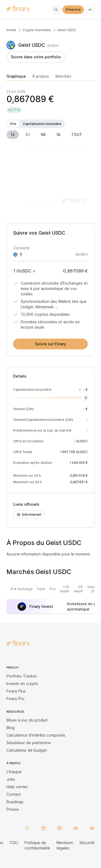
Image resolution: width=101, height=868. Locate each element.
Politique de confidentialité (37, 845)
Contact (14, 794)
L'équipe (14, 772)
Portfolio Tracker (22, 676)
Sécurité (87, 843)
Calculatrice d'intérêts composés (36, 735)
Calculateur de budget (27, 750)
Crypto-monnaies (37, 30)
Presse (13, 809)
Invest (11, 30)
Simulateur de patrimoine (29, 743)
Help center (17, 787)
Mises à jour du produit (27, 720)
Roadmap (15, 802)
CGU (14, 843)
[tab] (16, 77)
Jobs (11, 779)
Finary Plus (16, 691)
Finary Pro (15, 699)
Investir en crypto (22, 684)
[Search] (56, 10)
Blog (11, 728)
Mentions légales (65, 845)
